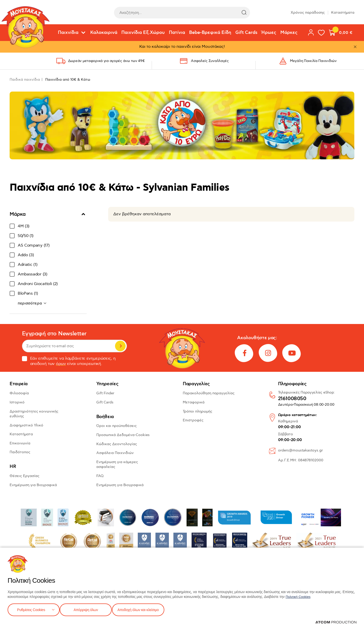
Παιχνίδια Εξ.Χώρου (143, 33)
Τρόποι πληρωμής (198, 411)
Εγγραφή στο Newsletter (54, 334)
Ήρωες (269, 33)
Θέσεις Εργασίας (25, 476)
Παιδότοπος (20, 452)
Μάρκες (289, 33)
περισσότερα (30, 303)
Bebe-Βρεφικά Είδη (210, 33)
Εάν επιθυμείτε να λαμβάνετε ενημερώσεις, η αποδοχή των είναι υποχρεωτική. (69, 361)
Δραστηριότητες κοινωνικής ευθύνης (34, 414)
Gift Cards (246, 33)
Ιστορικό (17, 402)
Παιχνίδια (68, 33)
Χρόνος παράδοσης (308, 13)
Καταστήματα (343, 13)
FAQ (100, 476)
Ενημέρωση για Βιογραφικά (33, 485)
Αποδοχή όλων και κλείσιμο (146, 609)
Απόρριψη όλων (88, 609)
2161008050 (292, 399)
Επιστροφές (193, 420)
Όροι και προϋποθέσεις (117, 426)
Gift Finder (105, 393)
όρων (61, 364)
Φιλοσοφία (19, 393)
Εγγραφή (120, 346)
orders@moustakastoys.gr (300, 450)
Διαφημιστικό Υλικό (26, 425)
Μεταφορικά (194, 402)
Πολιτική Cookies (299, 596)
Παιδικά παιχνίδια (25, 80)
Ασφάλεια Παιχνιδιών (115, 453)
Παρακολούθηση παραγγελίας (209, 393)
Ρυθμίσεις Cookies (31, 609)
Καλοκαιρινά (104, 33)
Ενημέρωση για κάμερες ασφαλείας (117, 464)
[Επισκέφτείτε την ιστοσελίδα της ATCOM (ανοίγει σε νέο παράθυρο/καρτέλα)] (336, 622)
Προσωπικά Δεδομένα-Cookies (123, 435)
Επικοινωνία (20, 443)
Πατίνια (177, 33)
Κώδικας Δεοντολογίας (117, 444)
